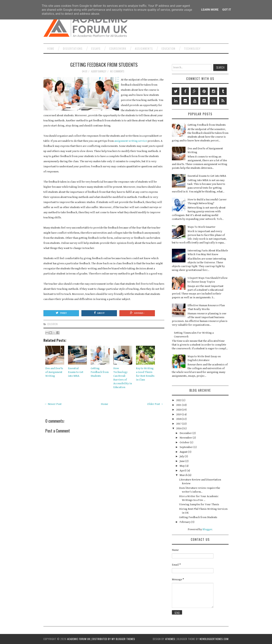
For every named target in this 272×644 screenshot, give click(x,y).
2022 (179, 400)
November (186, 438)
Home (51, 48)
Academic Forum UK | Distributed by (89, 639)
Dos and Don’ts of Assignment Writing (54, 372)
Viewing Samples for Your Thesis (199, 504)
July (182, 456)
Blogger (207, 529)
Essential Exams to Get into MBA (76, 372)
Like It (99, 313)
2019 (179, 414)
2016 (179, 428)
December (186, 433)
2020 (179, 410)
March (184, 475)
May (182, 466)
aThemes (170, 639)
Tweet (61, 313)
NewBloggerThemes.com (214, 639)
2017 (179, 424)
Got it (227, 10)
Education (168, 48)
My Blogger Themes (123, 639)
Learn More (210, 10)
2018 (179, 419)
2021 (179, 405)
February (185, 522)
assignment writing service (131, 141)
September (187, 447)
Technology (192, 48)
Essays (96, 48)
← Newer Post (53, 404)
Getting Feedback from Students (104, 64)
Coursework (118, 48)
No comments (117, 71)
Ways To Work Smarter (202, 227)
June (182, 461)
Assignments (144, 48)
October (185, 442)
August (184, 452)
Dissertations (73, 48)
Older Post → (155, 404)
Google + (137, 313)
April (183, 471)
